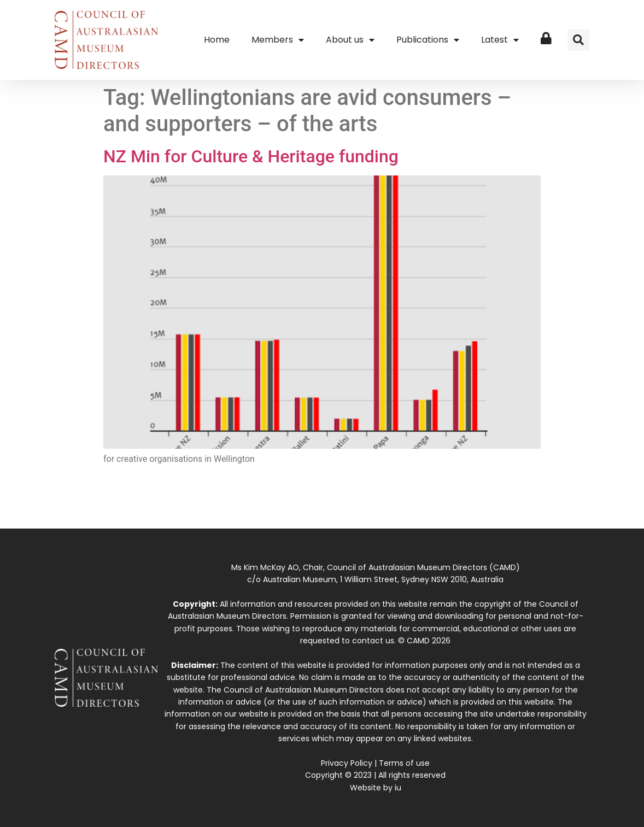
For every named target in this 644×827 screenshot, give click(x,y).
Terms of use (404, 763)
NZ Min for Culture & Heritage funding (251, 156)
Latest (500, 40)
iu (398, 788)
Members (278, 40)
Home (217, 40)
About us (350, 40)
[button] (578, 40)
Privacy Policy (347, 763)
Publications (428, 40)
